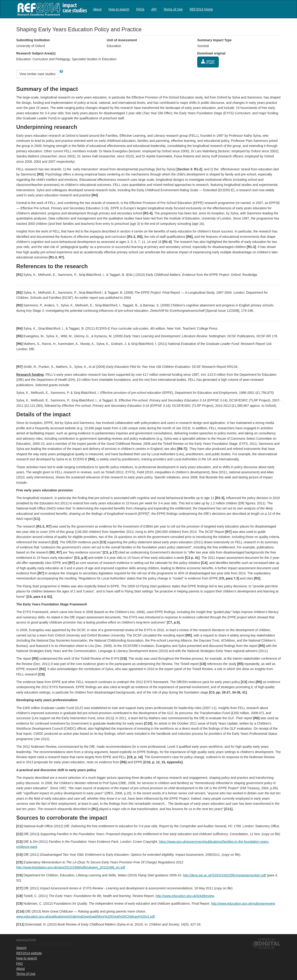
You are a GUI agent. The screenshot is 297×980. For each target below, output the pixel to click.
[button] (61, 71)
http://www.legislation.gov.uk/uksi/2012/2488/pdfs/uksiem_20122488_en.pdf (71, 867)
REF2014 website (29, 953)
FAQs (140, 9)
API (154, 9)
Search (21, 948)
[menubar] (153, 9)
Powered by (267, 939)
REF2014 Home (201, 9)
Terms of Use (173, 9)
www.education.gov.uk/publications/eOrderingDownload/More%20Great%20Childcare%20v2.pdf (86, 916)
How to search (119, 9)
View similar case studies (37, 74)
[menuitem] (97, 9)
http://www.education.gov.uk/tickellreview (185, 896)
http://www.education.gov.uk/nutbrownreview (243, 904)
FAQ (19, 964)
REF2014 (51, 9)
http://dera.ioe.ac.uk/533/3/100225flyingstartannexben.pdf (224, 875)
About (97, 9)
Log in (276, 7)
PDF (208, 62)
